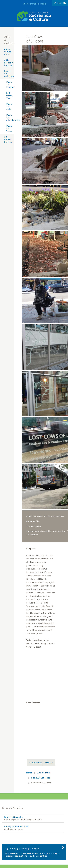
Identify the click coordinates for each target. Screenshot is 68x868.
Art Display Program (8, 139)
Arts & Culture (44, 773)
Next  (48, 763)
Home (29, 773)
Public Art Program (10, 84)
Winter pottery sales (14, 817)
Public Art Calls (9, 106)
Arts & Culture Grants (8, 52)
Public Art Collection (9, 74)
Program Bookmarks (36, 4)
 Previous (37, 763)
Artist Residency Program (9, 63)
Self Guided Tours (9, 95)
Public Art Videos (9, 128)
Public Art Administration (10, 117)
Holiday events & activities (16, 827)
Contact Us (60, 3)
